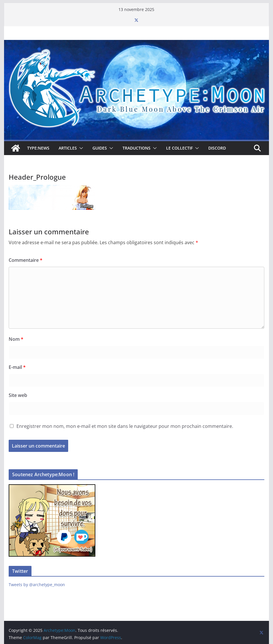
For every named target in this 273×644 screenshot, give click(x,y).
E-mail (17, 367)
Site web (18, 395)
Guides (100, 148)
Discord (217, 148)
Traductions (136, 148)
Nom (16, 339)
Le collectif (179, 148)
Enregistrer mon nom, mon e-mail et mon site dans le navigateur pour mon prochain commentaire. (125, 426)
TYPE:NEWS (38, 148)
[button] (80, 148)
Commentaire (26, 260)
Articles (68, 148)
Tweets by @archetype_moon (37, 585)
